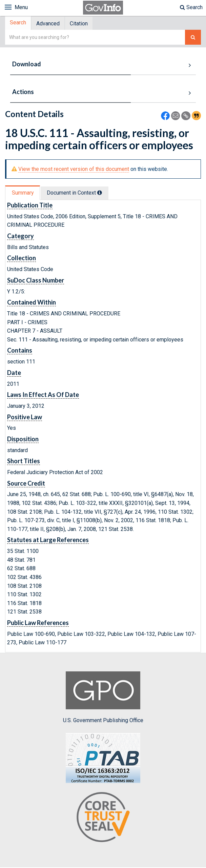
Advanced (50, 24)
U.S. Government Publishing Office (103, 698)
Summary (23, 194)
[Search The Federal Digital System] (193, 38)
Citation (82, 24)
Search (191, 7)
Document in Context (77, 194)
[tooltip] (102, 194)
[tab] (19, 24)
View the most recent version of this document (74, 170)
